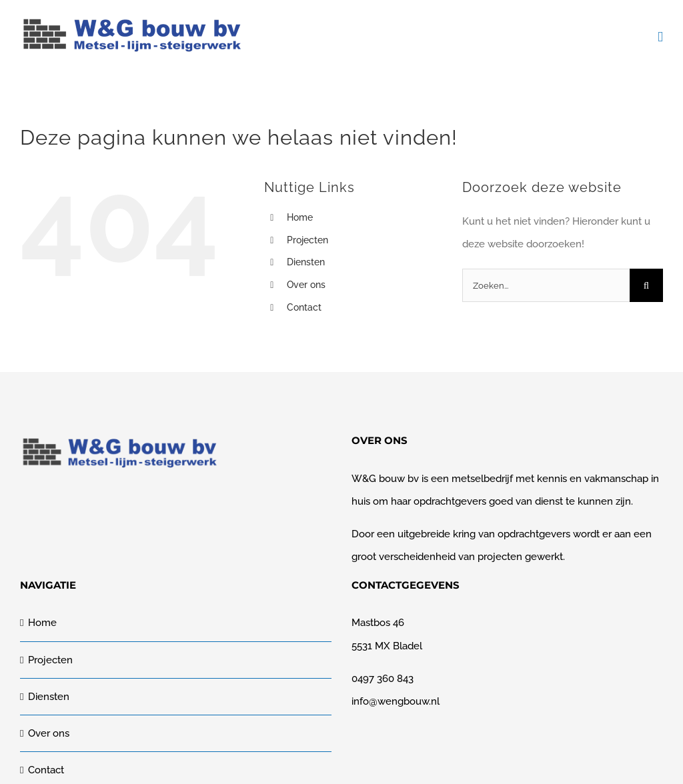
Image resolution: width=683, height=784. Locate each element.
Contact (304, 307)
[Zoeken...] (546, 285)
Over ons (306, 285)
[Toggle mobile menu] (660, 37)
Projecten (307, 240)
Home (300, 217)
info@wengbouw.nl (396, 701)
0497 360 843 (383, 679)
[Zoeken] (646, 285)
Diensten (306, 262)
